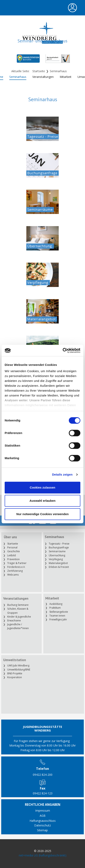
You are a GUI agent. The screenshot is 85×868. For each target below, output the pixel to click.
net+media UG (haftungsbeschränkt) (43, 855)
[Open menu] (72, 8)
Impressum (43, 811)
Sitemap (42, 830)
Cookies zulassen (42, 487)
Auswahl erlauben (42, 501)
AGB (43, 816)
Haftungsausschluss (43, 821)
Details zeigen (62, 474)
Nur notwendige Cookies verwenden (42, 514)
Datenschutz (42, 825)
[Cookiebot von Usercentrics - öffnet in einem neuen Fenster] (63, 350)
